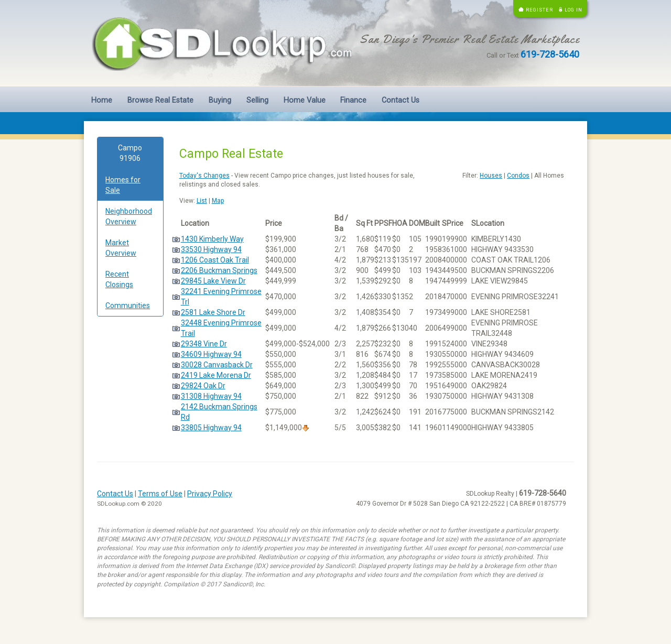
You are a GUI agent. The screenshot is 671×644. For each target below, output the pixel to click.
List (202, 201)
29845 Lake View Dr (213, 281)
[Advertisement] (130, 484)
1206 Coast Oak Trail (215, 260)
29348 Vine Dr (204, 344)
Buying (220, 100)
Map (218, 201)
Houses (491, 176)
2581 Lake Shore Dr (213, 312)
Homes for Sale (123, 185)
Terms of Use (160, 494)
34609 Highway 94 (211, 354)
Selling (257, 100)
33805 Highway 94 (211, 428)
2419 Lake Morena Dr (216, 375)
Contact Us (401, 100)
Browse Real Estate (160, 100)
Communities (128, 305)
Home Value (305, 100)
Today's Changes (204, 176)
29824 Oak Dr (203, 386)
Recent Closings (119, 279)
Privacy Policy (210, 494)
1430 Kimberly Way (212, 239)
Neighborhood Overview (129, 216)
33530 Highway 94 (211, 249)
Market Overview (121, 248)
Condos (518, 176)
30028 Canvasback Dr (217, 365)
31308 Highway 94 (211, 396)
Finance (353, 100)
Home (102, 100)
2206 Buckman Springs (219, 270)
